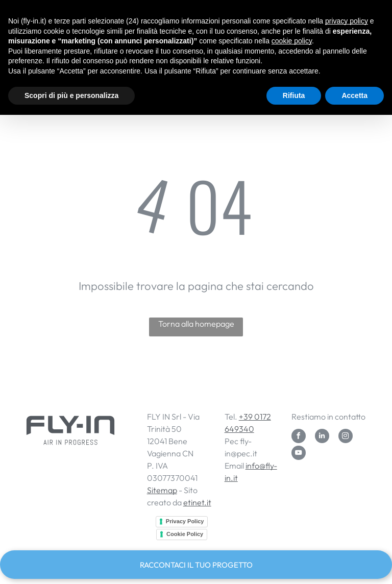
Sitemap (162, 490)
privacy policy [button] (347, 21)
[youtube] (299, 454)
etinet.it (197, 502)
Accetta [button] (354, 95)
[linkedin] (322, 437)
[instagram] (346, 437)
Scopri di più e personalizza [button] (71, 95)
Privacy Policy (185, 521)
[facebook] (299, 437)
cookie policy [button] (292, 41)
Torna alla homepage (196, 324)
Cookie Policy (185, 534)
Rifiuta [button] (294, 95)
